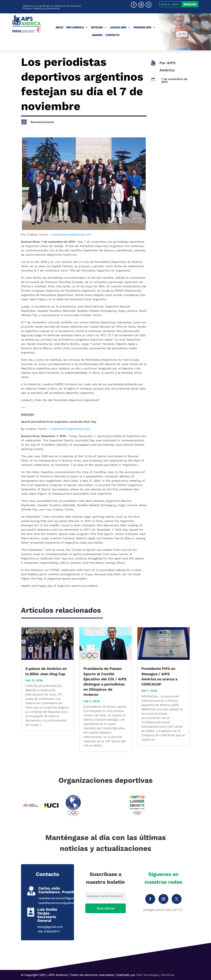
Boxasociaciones (42, 122)
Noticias (97, 27)
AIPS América (75, 27)
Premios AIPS (142, 27)
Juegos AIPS (118, 27)
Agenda (97, 35)
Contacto (112, 35)
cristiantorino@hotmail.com (71, 234)
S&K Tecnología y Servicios (155, 975)
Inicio (59, 27)
